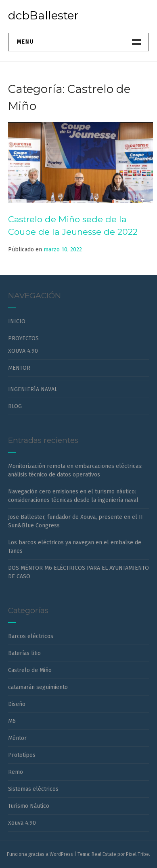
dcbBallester (43, 15)
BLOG (15, 406)
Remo (16, 772)
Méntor (17, 738)
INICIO (17, 321)
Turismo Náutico (29, 806)
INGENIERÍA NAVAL (33, 389)
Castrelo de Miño (30, 670)
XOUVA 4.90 (23, 351)
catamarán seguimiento (38, 687)
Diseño (17, 704)
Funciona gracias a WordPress (40, 854)
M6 (12, 721)
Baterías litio (24, 653)
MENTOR (19, 368)
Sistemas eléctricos (33, 789)
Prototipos (22, 755)
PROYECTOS (23, 338)
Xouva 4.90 (22, 823)
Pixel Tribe (137, 854)
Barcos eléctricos (31, 636)
